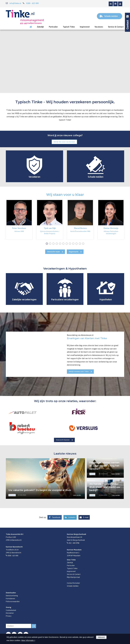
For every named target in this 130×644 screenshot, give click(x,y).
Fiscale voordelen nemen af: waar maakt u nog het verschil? (104, 466)
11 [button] (80, 244)
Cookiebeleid (11, 610)
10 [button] (77, 244)
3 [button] (54, 244)
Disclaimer (10, 613)
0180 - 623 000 (32, 3)
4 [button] (57, 244)
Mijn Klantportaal (73, 577)
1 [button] (47, 244)
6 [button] (64, 244)
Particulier (71, 565)
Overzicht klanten (63, 440)
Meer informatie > (28, 640)
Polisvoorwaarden (13, 601)
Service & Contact (74, 574)
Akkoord (101, 637)
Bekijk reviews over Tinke (79, 371)
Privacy (9, 616)
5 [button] (61, 244)
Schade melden (73, 586)
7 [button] (67, 244)
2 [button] (51, 244)
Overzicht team (54, 252)
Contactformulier (73, 583)
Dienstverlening (12, 596)
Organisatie (74, 252)
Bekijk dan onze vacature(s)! (64, 142)
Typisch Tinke (72, 568)
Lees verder (77, 495)
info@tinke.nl (15, 3)
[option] (19, 220)
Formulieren (10, 598)
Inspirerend (71, 571)
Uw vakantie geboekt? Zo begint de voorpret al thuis (40, 490)
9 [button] (74, 244)
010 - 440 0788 (74, 543)
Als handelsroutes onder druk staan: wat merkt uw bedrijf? (105, 487)
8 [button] (70, 244)
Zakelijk (70, 562)
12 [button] (84, 244)
